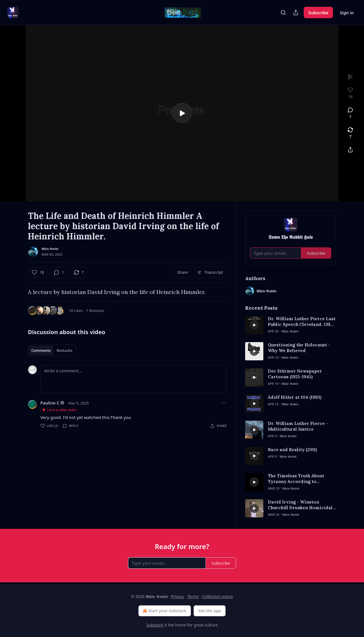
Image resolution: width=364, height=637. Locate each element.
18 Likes (76, 311)
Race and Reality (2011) (292, 450)
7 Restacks (95, 311)
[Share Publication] (296, 13)
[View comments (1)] (350, 113)
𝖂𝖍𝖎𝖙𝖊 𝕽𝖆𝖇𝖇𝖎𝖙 (50, 249)
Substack (155, 625)
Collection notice (217, 596)
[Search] (283, 13)
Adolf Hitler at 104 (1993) (295, 397)
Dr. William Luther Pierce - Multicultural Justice (298, 426)
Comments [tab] (41, 350)
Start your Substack (164, 611)
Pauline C (50, 403)
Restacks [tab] (65, 350)
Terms (193, 596)
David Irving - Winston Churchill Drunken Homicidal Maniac (300, 505)
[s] (182, 113)
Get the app (210, 611)
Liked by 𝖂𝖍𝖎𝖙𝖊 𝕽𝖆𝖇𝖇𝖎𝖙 (59, 410)
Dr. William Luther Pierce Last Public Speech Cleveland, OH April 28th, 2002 (302, 322)
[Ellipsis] (224, 403)
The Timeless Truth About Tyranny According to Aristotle (296, 479)
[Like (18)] (38, 272)
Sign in (347, 13)
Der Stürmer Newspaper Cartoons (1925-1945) (295, 374)
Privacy (178, 596)
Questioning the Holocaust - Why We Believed (299, 348)
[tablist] (52, 350)
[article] (291, 325)
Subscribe (318, 13)
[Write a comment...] (134, 379)
